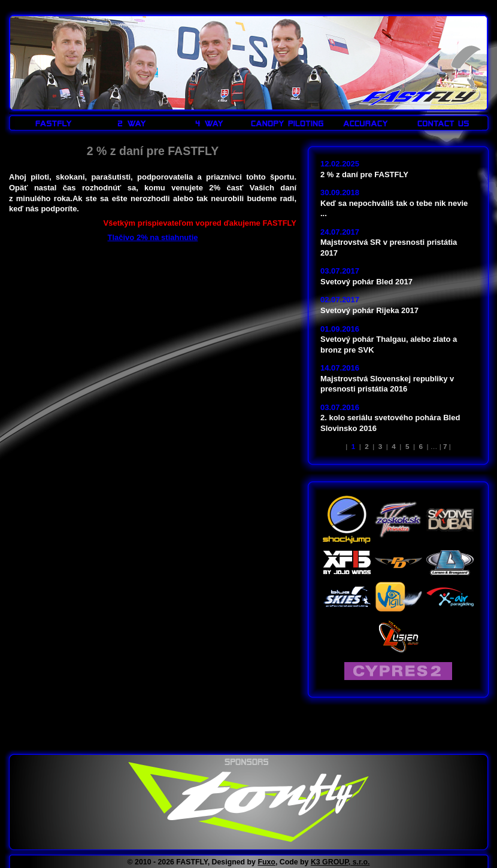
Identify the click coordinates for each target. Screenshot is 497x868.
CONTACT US (443, 123)
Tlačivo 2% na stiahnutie (153, 237)
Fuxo (266, 862)
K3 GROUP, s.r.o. (340, 862)
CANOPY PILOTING (287, 123)
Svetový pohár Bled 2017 (366, 282)
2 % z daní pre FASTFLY (364, 174)
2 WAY (132, 123)
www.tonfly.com (249, 802)
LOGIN (463, 7)
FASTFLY (425, 77)
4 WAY (210, 123)
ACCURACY (365, 123)
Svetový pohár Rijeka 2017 (369, 310)
